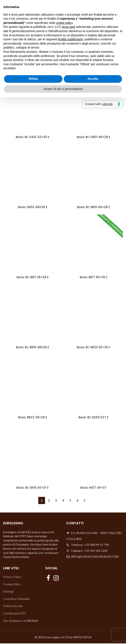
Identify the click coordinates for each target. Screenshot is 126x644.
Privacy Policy (12, 577)
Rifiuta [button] (33, 79)
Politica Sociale (13, 607)
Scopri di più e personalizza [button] (63, 89)
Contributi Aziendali (16, 599)
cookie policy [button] (64, 23)
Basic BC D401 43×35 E (32, 137)
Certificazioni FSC (15, 614)
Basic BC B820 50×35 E (93, 348)
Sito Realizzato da (21, 621)
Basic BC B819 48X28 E (33, 348)
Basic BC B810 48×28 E (94, 207)
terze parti (69, 27)
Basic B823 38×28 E (33, 418)
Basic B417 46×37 (94, 488)
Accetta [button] (93, 79)
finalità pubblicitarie (70, 39)
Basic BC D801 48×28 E (93, 137)
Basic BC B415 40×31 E (33, 488)
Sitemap (9, 592)
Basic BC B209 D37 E (93, 418)
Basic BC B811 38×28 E (33, 278)
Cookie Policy (12, 585)
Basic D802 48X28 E (32, 207)
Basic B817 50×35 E (93, 278)
